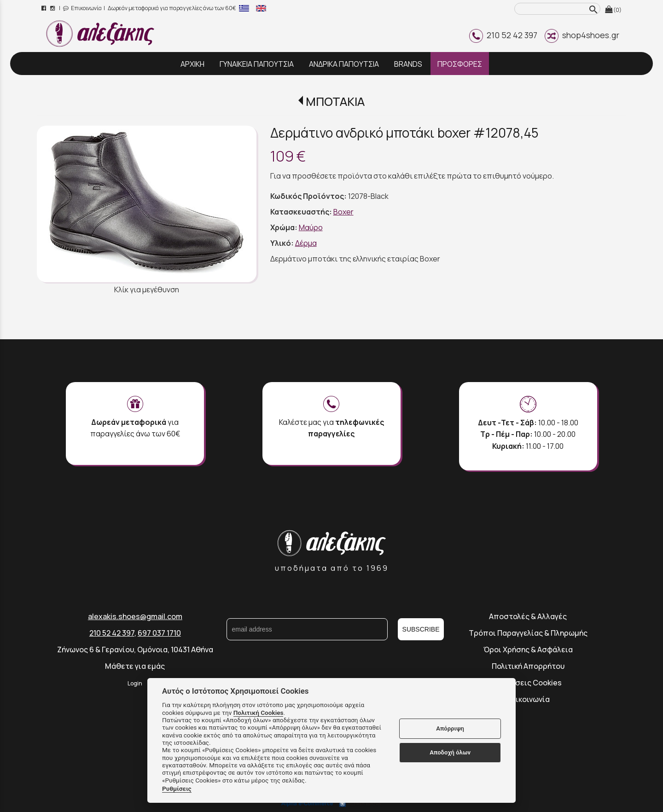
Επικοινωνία (82, 8)
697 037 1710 (159, 633)
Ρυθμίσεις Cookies (528, 683)
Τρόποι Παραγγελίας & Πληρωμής (528, 633)
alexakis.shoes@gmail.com (135, 616)
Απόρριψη (450, 728)
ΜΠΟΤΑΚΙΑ (335, 101)
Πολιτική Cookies (259, 713)
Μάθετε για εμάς (135, 666)
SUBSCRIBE (421, 629)
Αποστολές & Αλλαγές (528, 616)
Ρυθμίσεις (177, 789)
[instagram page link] (53, 8)
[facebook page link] (44, 8)
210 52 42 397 (503, 35)
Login (135, 683)
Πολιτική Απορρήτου (528, 666)
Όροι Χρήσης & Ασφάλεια (528, 650)
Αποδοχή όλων (450, 752)
